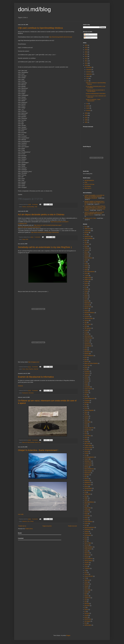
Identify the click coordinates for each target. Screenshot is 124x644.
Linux (86, 299)
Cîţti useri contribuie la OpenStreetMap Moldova (40, 28)
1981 (86, 122)
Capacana (87, 373)
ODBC (86, 498)
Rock (86, 240)
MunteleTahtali (88, 488)
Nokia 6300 (87, 494)
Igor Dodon (87, 443)
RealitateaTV (88, 529)
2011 (86, 61)
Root (86, 537)
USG (86, 572)
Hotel (86, 440)
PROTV (86, 309)
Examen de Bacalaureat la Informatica (36, 377)
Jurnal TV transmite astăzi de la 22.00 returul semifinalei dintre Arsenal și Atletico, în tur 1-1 (94, 214)
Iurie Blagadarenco (89, 457)
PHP (86, 235)
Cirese (86, 383)
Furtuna (86, 416)
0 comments (35, 204)
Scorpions (87, 317)
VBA (86, 322)
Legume (87, 459)
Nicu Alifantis (88, 490)
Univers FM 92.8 (89, 576)
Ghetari (32, 521)
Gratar (86, 291)
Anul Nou (87, 342)
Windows (87, 584)
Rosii (86, 539)
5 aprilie (86, 330)
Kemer (86, 297)
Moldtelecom (88, 483)
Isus (86, 455)
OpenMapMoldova (89, 502)
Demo (24, 369)
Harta (86, 438)
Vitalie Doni (87, 229)
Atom (86, 348)
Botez (86, 367)
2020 (86, 45)
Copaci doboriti (88, 389)
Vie (85, 578)
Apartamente (88, 346)
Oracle (86, 504)
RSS (86, 526)
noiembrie (89, 70)
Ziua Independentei (89, 272)
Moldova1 (87, 481)
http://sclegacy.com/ (34, 362)
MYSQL (86, 233)
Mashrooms (87, 473)
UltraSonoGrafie (89, 318)
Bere (86, 360)
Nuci (86, 496)
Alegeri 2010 (88, 279)
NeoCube (87, 305)
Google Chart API (89, 428)
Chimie (86, 377)
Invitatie (86, 453)
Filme (86, 414)
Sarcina (86, 315)
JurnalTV (87, 250)
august (88, 76)
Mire (86, 477)
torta (86, 623)
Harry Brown (88, 436)
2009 (86, 65)
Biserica (87, 361)
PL (85, 262)
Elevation (87, 402)
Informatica (31, 393)
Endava (86, 281)
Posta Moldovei (88, 522)
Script (86, 264)
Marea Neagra (88, 471)
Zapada (86, 586)
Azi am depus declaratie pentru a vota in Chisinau (41, 214)
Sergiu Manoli (88, 549)
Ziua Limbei (87, 590)
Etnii (86, 404)
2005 (86, 118)
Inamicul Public (88, 447)
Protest (86, 524)
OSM (86, 182)
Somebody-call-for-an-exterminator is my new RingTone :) (45, 247)
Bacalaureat (25, 393)
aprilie (88, 106)
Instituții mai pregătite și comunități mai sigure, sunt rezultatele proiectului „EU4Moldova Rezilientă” (94, 197)
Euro (86, 406)
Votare (86, 582)
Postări (87, 34)
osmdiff (86, 615)
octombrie (89, 72)
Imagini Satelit (88, 445)
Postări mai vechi (72, 526)
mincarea (87, 613)
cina (86, 602)
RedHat (86, 531)
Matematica (87, 303)
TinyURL (87, 563)
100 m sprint (88, 324)
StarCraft (36, 369)
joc (85, 611)
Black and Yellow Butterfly (28, 442)
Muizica (86, 256)
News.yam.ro (88, 188)
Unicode (87, 320)
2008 (86, 113)
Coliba (86, 385)
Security (87, 545)
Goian (86, 426)
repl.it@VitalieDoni (89, 180)
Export (86, 283)
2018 (86, 50)
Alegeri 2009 (25, 239)
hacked (86, 610)
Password (87, 512)
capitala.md (87, 598)
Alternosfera (88, 336)
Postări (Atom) (29, 529)
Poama (86, 520)
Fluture (36, 442)
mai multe (21, 514)
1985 (86, 120)
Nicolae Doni (88, 307)
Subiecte (20, 386)
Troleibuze (87, 568)
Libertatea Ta (88, 461)
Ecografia (87, 401)
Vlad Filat (87, 580)
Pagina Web (88, 508)
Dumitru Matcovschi (90, 399)
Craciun (86, 393)
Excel (86, 408)
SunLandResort (88, 559)
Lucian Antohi (88, 463)
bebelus (86, 596)
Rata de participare (89, 527)
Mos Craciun (88, 485)
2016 (86, 52)
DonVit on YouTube (89, 184)
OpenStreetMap (31, 207)
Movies (86, 486)
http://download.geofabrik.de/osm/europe (61, 37)
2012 (86, 59)
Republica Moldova (89, 313)
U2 (85, 570)
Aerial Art (87, 244)
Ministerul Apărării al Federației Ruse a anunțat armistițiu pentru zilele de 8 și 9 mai (94, 203)
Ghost (27, 369)
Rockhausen (88, 535)
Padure (86, 311)
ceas (86, 600)
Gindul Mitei (87, 422)
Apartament (87, 344)
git (85, 608)
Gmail (86, 424)
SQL (86, 242)
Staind (86, 551)
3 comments (35, 440)
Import (86, 295)
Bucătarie (87, 371)
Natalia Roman (88, 258)
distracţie (87, 604)
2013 (86, 56)
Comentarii (88, 37)
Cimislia (86, 379)
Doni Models (88, 186)
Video (86, 270)
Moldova (24, 207)
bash (86, 594)
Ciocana (87, 381)
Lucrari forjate (88, 465)
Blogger (68, 635)
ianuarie (88, 110)
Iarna (86, 293)
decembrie (89, 67)
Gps (86, 432)
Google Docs (88, 430)
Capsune (87, 375)
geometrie (87, 606)
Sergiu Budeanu (89, 547)
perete (86, 617)
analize (86, 592)
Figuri (86, 412)
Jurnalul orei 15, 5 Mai (90, 218)
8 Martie (87, 334)
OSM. (36, 207)
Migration (87, 475)
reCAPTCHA (88, 619)
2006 (86, 115)
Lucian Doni (87, 231)
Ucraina (86, 574)
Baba (86, 350)
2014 (86, 54)
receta (86, 274)
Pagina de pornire (47, 526)
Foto (40, 442)
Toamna (87, 565)
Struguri (86, 557)
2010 (86, 63)
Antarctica (25, 521)
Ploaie (86, 518)
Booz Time (87, 365)
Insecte (86, 451)
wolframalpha (88, 625)
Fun (85, 287)
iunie (88, 81)
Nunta (86, 260)
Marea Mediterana (89, 469)
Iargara (86, 442)
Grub (86, 434)
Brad (86, 369)
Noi (85, 492)
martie (88, 108)
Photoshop (87, 516)
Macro (86, 252)
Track (86, 567)
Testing (86, 266)
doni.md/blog (34, 9)
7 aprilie (86, 276)
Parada (86, 510)
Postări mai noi (22, 526)
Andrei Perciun (88, 338)
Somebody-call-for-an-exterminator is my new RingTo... (95, 91)
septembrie (89, 74)
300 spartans (88, 328)
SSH (86, 541)
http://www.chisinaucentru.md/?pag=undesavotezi (45, 232)
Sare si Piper (88, 543)
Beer (86, 358)
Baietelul (87, 354)
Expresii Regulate (89, 410)
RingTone (31, 369)
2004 (86, 326)
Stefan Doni (87, 555)
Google (86, 289)
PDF (86, 506)
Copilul (86, 391)
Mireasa (87, 479)
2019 (86, 48)
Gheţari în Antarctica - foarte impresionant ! (38, 450)
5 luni (86, 332)
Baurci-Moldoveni (89, 356)
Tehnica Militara (88, 561)
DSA (86, 395)
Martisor (87, 301)
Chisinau (87, 248)
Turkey (86, 268)
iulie (87, 79)
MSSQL (86, 467)
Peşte (86, 514)
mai (87, 104)
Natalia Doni (88, 236)
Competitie (87, 387)
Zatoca (86, 588)
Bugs (86, 246)
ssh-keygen (87, 621)
